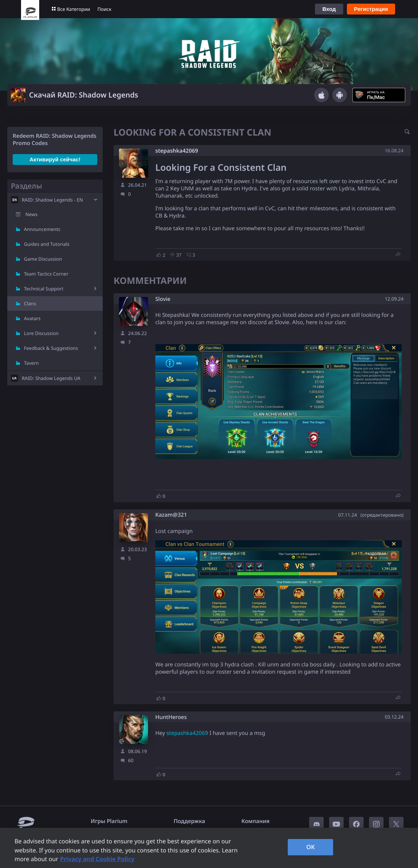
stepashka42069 (177, 151)
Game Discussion (43, 259)
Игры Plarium (109, 821)
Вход (329, 9)
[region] (209, 848)
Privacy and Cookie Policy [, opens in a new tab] (97, 859)
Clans (30, 303)
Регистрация (371, 9)
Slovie (163, 299)
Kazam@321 (171, 515)
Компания (255, 821)
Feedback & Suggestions (51, 348)
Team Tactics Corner (46, 274)
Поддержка (190, 821)
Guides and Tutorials (47, 244)
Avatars (32, 318)
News (31, 214)
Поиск (104, 9)
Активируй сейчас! (55, 159)
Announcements (42, 229)
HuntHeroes (171, 717)
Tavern (31, 363)
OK (311, 847)
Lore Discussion (41, 333)
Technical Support (44, 289)
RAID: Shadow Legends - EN (52, 200)
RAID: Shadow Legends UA (51, 378)
